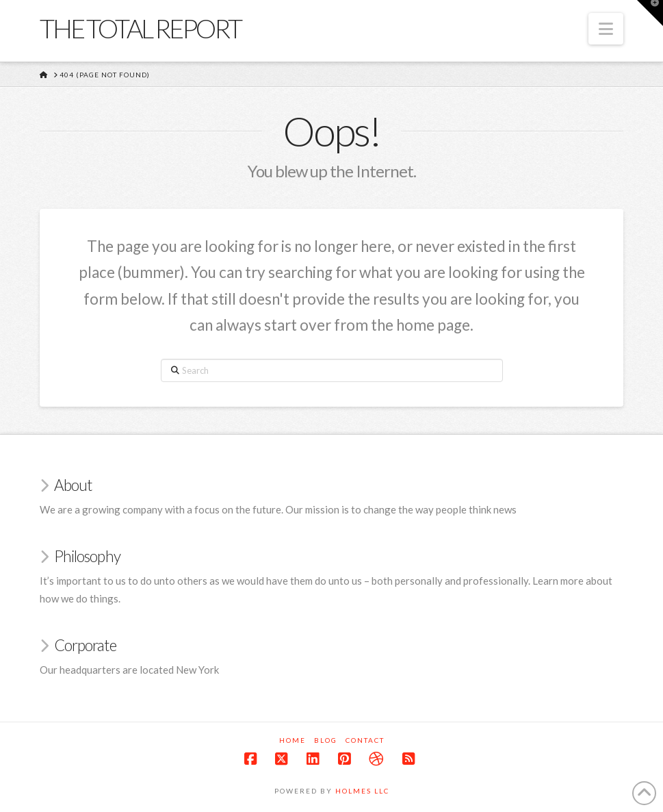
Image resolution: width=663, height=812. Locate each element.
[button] (606, 29)
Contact (365, 740)
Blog (326, 740)
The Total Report (140, 28)
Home (292, 740)
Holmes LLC (362, 791)
